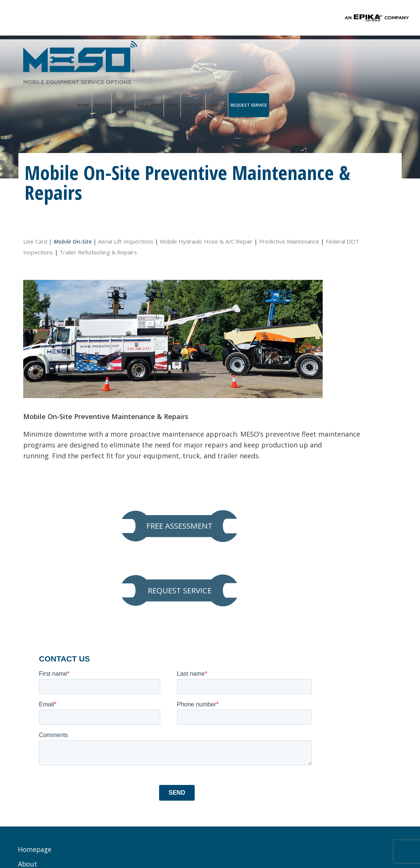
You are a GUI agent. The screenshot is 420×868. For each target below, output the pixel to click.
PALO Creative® (269, 842)
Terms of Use (186, 842)
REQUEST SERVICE (339, 298)
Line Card (35, 240)
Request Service (376, 56)
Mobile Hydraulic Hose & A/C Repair (206, 240)
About (229, 56)
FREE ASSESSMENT (339, 254)
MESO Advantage (51, 629)
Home (211, 56)
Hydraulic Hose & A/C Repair (57, 706)
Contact (321, 56)
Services (251, 56)
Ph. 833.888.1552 (157, 667)
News (300, 56)
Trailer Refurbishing (55, 754)
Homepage (35, 599)
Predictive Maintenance (53, 251)
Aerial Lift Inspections (126, 240)
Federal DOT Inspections (122, 251)
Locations (277, 56)
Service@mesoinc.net (163, 675)
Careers (345, 56)
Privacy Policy (146, 842)
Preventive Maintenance (62, 673)
